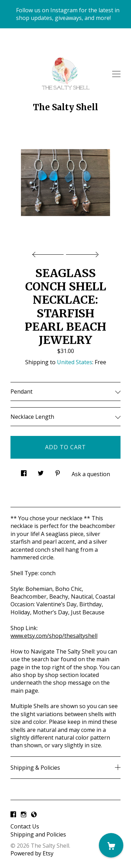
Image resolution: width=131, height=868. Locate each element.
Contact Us (25, 826)
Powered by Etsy (32, 853)
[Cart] (111, 845)
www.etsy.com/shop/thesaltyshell (54, 636)
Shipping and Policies (38, 834)
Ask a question (91, 474)
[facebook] (13, 814)
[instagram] (24, 814)
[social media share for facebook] (24, 471)
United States (75, 362)
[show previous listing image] (50, 253)
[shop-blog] (34, 814)
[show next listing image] (81, 253)
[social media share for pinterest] (58, 471)
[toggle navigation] (116, 74)
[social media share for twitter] (41, 471)
